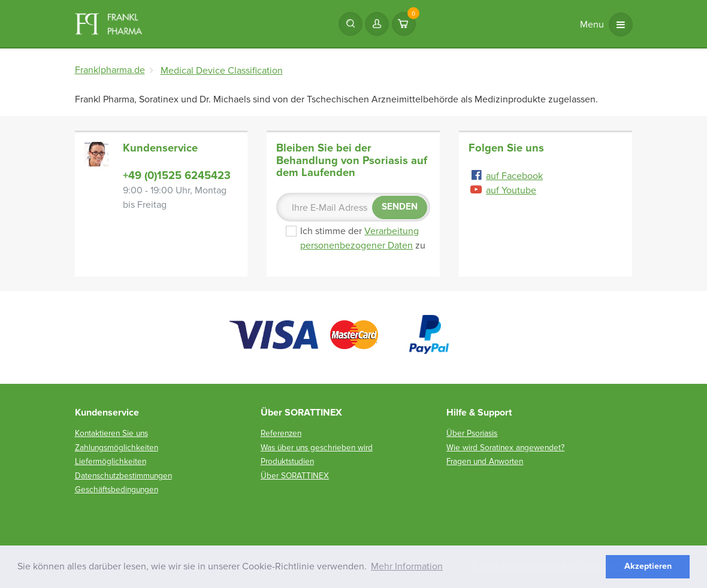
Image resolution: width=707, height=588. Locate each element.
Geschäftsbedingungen (117, 490)
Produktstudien (287, 461)
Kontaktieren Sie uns (111, 433)
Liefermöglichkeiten (111, 461)
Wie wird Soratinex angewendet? (505, 448)
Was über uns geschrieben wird (317, 448)
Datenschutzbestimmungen (123, 476)
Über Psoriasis (472, 433)
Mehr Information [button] (407, 566)
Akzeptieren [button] (648, 566)
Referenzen (281, 433)
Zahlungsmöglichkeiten (117, 448)
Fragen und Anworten (485, 461)
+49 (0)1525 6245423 (177, 175)
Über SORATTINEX (295, 476)
